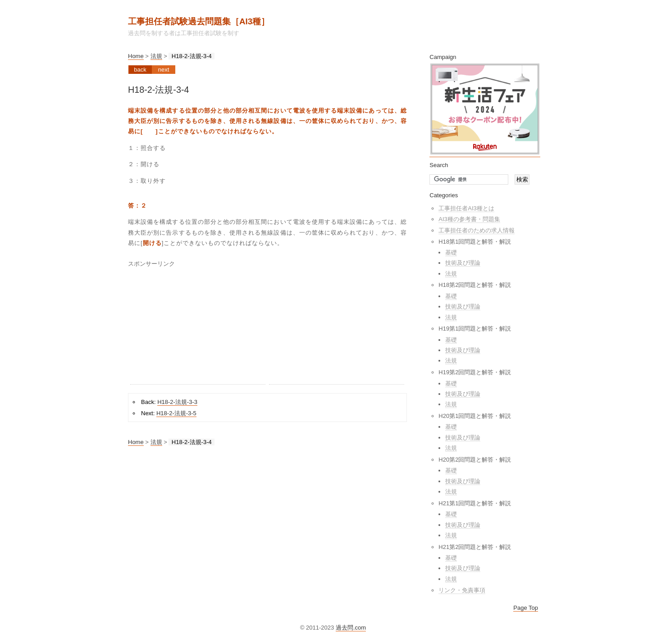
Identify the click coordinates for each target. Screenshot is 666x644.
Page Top (526, 608)
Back (140, 70)
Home (136, 56)
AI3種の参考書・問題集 (469, 219)
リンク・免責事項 (462, 590)
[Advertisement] (198, 328)
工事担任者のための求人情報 (477, 230)
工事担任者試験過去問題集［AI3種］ (199, 21)
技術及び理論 (463, 263)
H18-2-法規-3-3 (177, 402)
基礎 (451, 252)
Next (164, 70)
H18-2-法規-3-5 (176, 413)
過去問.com (351, 628)
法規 (156, 56)
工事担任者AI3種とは (466, 208)
